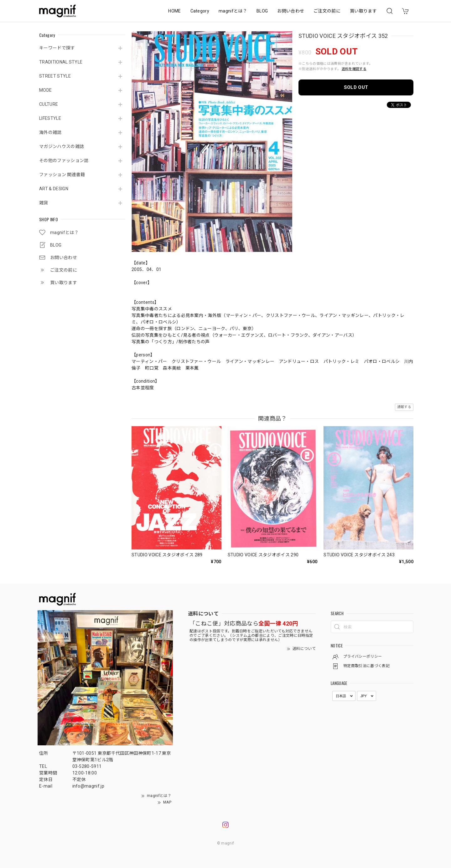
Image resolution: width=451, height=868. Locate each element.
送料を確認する (354, 69)
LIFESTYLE (50, 118)
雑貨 (44, 203)
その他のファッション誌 (64, 161)
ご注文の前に (327, 11)
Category (200, 11)
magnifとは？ (233, 11)
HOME (174, 11)
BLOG (262, 11)
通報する (404, 407)
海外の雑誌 (50, 132)
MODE (45, 90)
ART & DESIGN (54, 189)
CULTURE (49, 104)
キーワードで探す (57, 48)
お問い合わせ (291, 11)
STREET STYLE (55, 76)
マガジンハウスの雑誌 (62, 146)
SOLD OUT (356, 87)
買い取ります (363, 11)
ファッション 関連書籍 (62, 175)
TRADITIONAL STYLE (61, 62)
